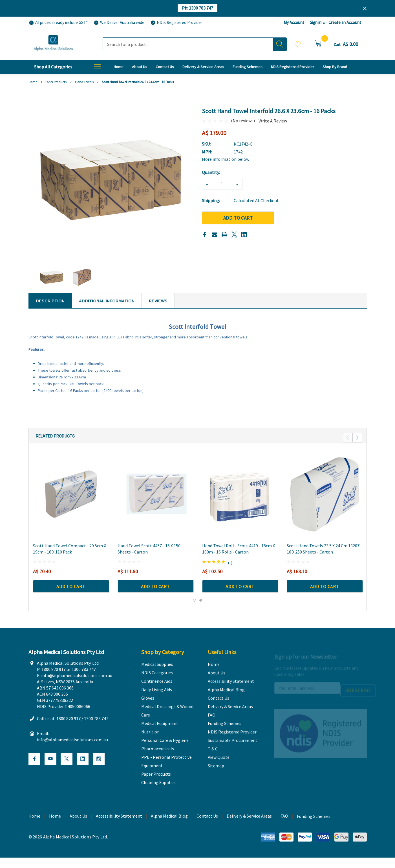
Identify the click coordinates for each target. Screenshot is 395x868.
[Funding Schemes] (248, 67)
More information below (226, 159)
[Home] (119, 67)
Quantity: (211, 172)
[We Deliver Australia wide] (119, 23)
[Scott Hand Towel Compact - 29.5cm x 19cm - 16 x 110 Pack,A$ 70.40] (71, 505)
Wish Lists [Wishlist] (298, 44)
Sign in (316, 22)
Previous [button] (348, 448)
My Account (294, 22)
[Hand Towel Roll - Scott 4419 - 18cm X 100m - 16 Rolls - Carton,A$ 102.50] (240, 505)
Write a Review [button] (273, 121)
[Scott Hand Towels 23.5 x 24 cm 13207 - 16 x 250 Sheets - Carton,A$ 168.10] (325, 505)
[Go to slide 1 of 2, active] (195, 611)
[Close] (365, 8)
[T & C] (335, 67)
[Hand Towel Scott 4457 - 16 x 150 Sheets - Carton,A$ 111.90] (156, 505)
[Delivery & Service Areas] (203, 67)
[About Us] (140, 67)
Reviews (158, 301)
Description (50, 301)
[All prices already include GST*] (58, 23)
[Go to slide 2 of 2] (201, 611)
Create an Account (345, 22)
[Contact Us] (165, 67)
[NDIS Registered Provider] (176, 23)
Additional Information (107, 301)
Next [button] (357, 448)
